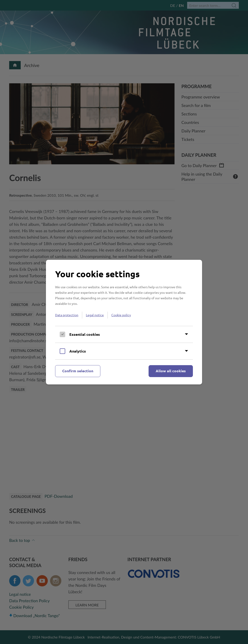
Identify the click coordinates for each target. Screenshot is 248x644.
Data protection (67, 315)
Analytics (78, 351)
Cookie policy (121, 315)
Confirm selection (78, 371)
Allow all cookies (171, 371)
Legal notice (95, 315)
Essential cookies (85, 334)
